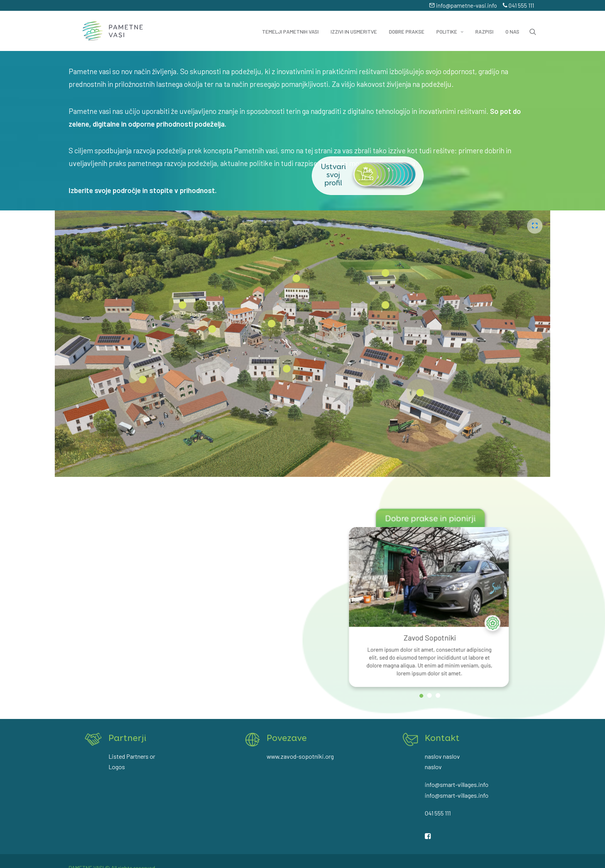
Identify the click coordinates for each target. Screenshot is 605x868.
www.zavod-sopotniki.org (300, 754)
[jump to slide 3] (438, 682)
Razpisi (484, 25)
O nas (512, 25)
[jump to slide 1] (421, 683)
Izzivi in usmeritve (354, 25)
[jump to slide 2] (429, 682)
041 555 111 (518, 5)
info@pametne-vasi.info (463, 5)
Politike (450, 25)
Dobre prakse (407, 25)
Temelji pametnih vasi (290, 25)
